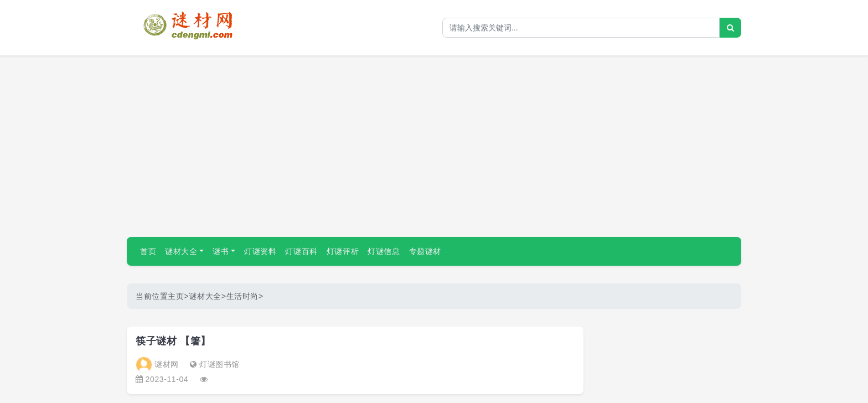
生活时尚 (242, 296)
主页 (176, 296)
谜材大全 (181, 251)
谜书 (221, 251)
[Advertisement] (434, 142)
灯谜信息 (384, 251)
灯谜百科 (301, 251)
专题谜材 (425, 251)
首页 (148, 251)
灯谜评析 (343, 251)
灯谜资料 (260, 251)
